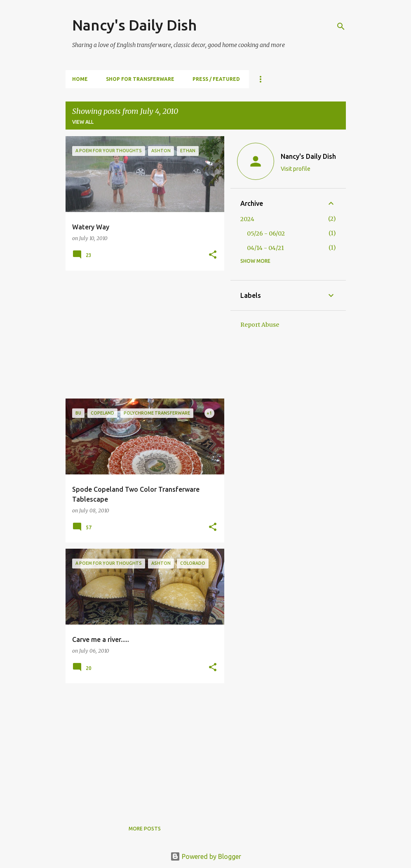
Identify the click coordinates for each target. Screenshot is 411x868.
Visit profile (296, 169)
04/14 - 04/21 (265, 248)
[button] (213, 255)
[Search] (341, 26)
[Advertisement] (142, 335)
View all (83, 122)
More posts (145, 829)
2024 (247, 219)
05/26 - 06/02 (266, 234)
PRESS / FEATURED (216, 79)
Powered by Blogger (206, 856)
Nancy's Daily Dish (134, 25)
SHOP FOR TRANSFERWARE (140, 79)
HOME (80, 79)
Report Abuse (260, 325)
